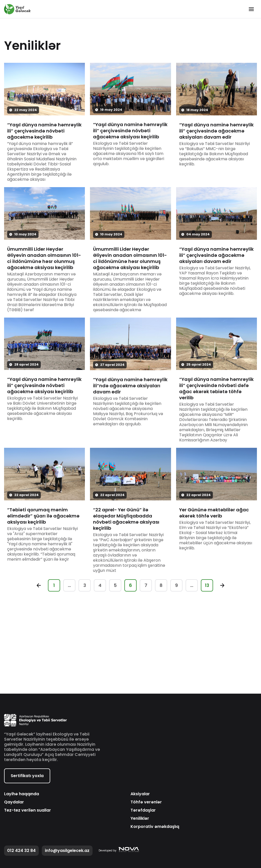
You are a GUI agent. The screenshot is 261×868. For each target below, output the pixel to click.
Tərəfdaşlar (143, 810)
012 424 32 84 (21, 851)
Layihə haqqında (22, 794)
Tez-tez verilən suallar (28, 810)
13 (207, 585)
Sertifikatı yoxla (27, 776)
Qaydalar (14, 802)
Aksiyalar (140, 794)
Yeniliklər (140, 818)
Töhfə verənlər (146, 802)
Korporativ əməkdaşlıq (155, 827)
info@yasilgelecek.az (67, 851)
